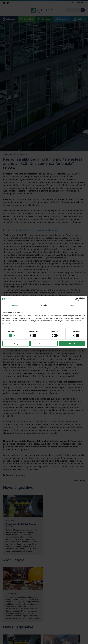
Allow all (72, 344)
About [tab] (73, 305)
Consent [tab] (15, 305)
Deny (16, 344)
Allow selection (44, 344)
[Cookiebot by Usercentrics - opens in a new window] (76, 299)
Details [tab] (44, 305)
